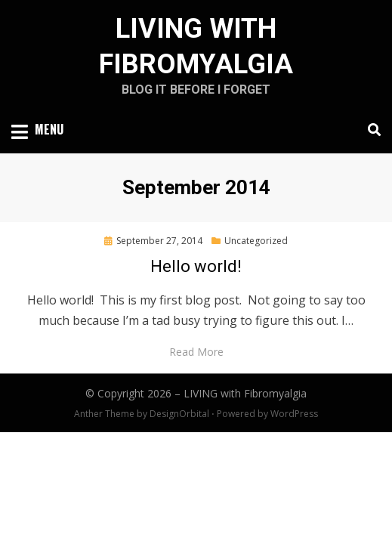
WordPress (294, 414)
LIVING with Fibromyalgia (245, 393)
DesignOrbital (179, 414)
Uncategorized (256, 241)
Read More (196, 352)
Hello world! (196, 266)
